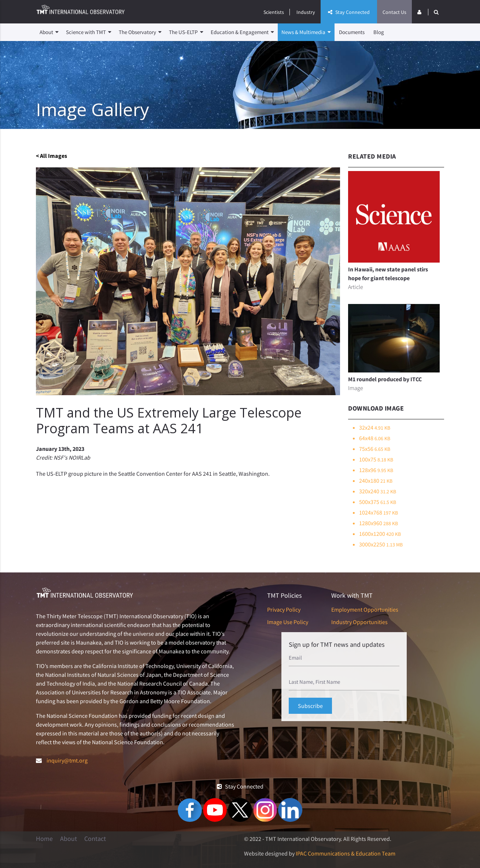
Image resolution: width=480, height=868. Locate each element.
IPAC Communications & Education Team (346, 853)
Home (44, 839)
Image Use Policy (288, 622)
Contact (95, 839)
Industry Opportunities (359, 622)
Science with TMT (89, 32)
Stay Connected (349, 12)
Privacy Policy (284, 609)
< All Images (51, 156)
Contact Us (394, 12)
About (49, 32)
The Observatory (140, 32)
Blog (379, 32)
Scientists (274, 12)
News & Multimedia (306, 32)
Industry (306, 12)
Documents (352, 32)
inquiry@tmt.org (67, 760)
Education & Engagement (242, 32)
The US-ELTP (186, 32)
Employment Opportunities (365, 609)
